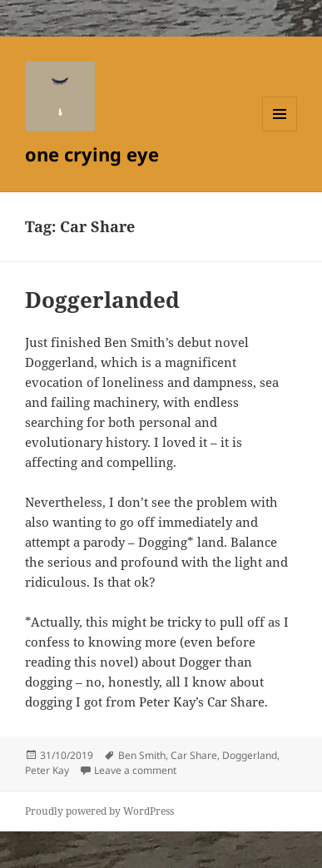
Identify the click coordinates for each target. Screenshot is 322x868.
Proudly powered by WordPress (99, 811)
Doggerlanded (102, 300)
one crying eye (92, 154)
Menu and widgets (280, 131)
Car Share (194, 755)
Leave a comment (135, 770)
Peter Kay (47, 770)
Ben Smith (142, 755)
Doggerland (250, 755)
